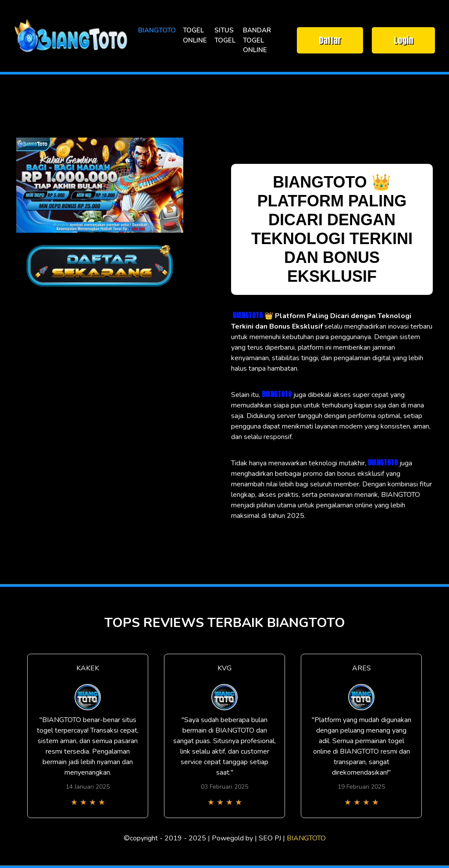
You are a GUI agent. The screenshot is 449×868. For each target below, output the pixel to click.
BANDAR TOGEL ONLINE (257, 40)
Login (403, 40)
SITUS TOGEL (225, 35)
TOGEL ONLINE (195, 35)
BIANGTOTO (157, 30)
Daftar (330, 40)
